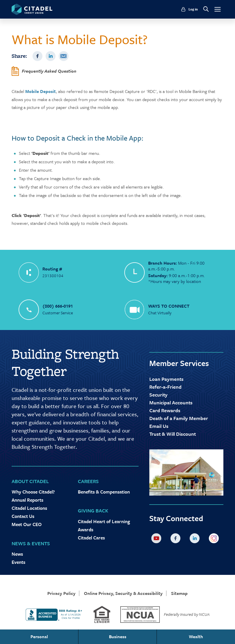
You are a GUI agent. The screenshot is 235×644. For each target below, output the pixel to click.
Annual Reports (27, 500)
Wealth (196, 636)
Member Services (179, 363)
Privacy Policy (61, 593)
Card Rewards (165, 410)
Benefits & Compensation (104, 492)
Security (158, 395)
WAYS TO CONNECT (169, 306)
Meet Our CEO (27, 524)
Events (18, 562)
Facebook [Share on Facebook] (37, 56)
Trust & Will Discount (173, 434)
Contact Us (23, 516)
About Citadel (30, 481)
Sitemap (179, 593)
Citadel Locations (29, 508)
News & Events (31, 543)
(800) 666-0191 (58, 306)
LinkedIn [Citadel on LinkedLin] (196, 539)
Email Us (159, 426)
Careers (88, 481)
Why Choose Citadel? (33, 492)
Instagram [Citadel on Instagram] (215, 539)
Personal (39, 636)
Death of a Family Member (179, 418)
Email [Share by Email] (64, 56)
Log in (193, 9)
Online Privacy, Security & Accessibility (123, 593)
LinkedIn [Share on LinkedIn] (51, 56)
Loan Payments (166, 379)
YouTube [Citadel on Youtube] (157, 539)
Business (118, 636)
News (17, 554)
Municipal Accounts (171, 402)
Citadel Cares (91, 538)
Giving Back (93, 511)
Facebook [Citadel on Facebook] (177, 539)
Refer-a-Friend (165, 387)
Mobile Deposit (41, 91)
